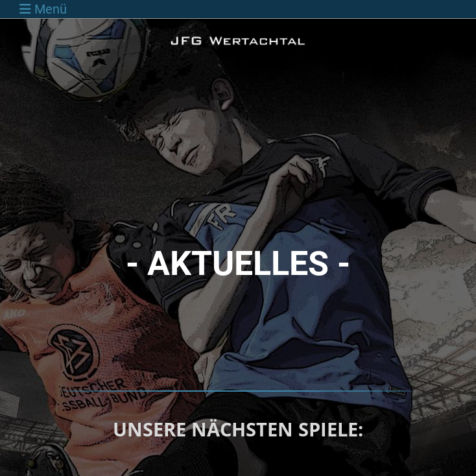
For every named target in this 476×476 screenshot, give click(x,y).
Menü (43, 9)
